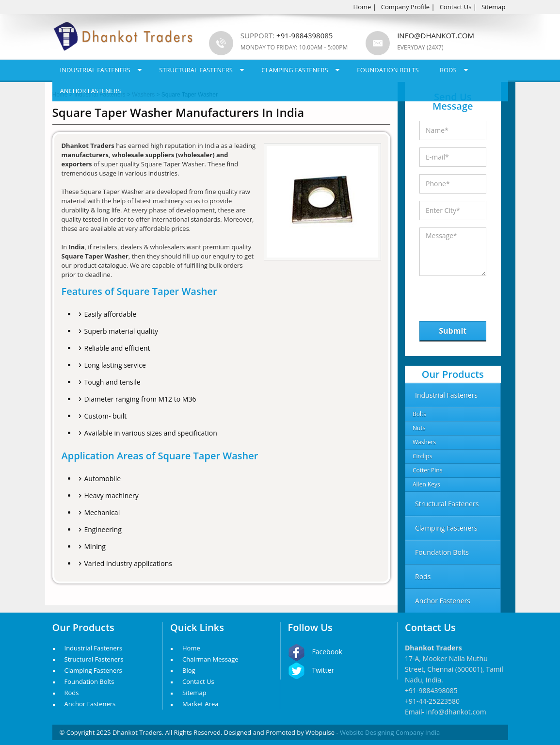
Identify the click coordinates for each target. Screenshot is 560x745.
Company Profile (405, 7)
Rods (448, 70)
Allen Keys (426, 484)
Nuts (419, 428)
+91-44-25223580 (432, 701)
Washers (424, 442)
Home (362, 7)
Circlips (422, 456)
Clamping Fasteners (295, 70)
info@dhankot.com (436, 35)
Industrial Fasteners (95, 70)
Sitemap (494, 7)
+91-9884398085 (431, 690)
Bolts (419, 414)
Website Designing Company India (390, 732)
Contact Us (456, 7)
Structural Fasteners (196, 70)
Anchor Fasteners (91, 91)
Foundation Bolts (388, 70)
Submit (453, 331)
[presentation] (470, 296)
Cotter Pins (427, 470)
